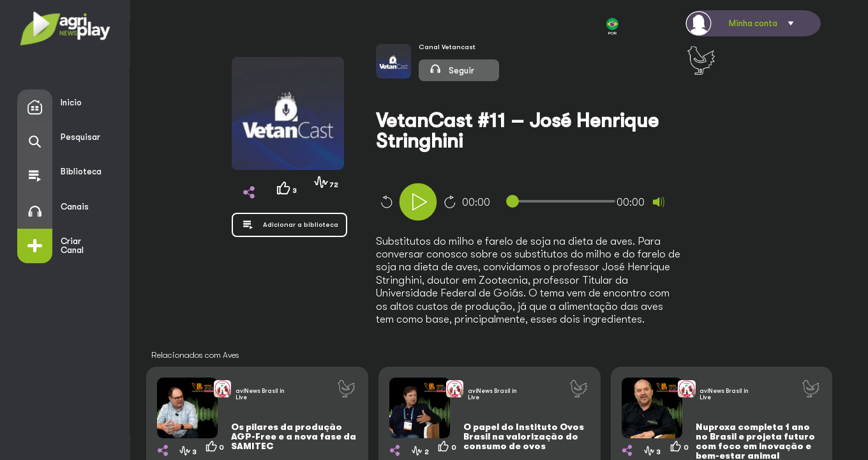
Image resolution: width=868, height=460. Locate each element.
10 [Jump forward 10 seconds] (450, 202)
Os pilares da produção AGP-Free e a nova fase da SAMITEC (294, 437)
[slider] (563, 201)
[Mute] (659, 202)
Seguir (452, 68)
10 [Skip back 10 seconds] (386, 202)
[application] (546, 203)
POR (612, 27)
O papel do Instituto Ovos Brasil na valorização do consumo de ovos (524, 437)
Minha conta (753, 23)
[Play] (418, 202)
